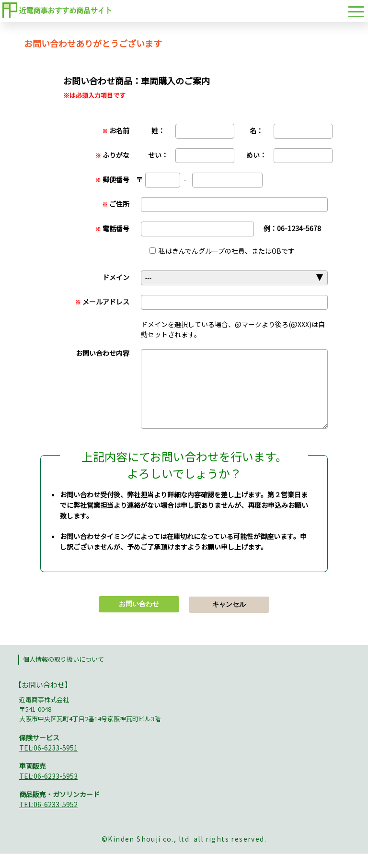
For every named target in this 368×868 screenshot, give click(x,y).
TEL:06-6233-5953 (48, 790)
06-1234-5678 (299, 228)
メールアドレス (102, 302)
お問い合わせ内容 (103, 353)
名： (256, 130)
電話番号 (112, 228)
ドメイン (116, 277)
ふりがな (112, 155)
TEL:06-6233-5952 (48, 819)
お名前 (116, 130)
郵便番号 (112, 179)
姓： (158, 130)
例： (292, 228)
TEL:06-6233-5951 (48, 762)
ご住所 (116, 204)
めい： (256, 155)
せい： (158, 155)
